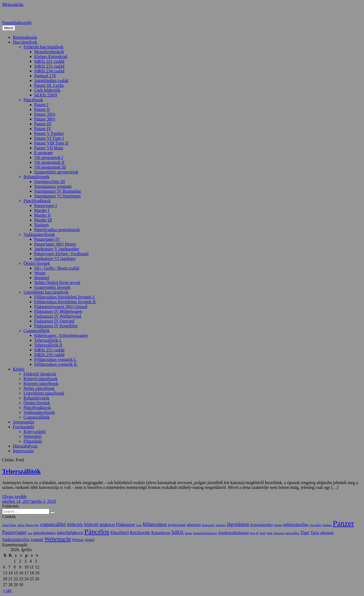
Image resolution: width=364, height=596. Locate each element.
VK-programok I (49, 157)
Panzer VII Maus (49, 148)
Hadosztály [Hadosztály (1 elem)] (208, 525)
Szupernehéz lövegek (52, 287)
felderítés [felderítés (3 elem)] (75, 525)
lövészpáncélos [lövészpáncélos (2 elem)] (261, 525)
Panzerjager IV (47, 239)
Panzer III (43, 124)
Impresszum (23, 451)
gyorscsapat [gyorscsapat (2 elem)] (177, 525)
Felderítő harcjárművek (44, 47)
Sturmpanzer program (53, 186)
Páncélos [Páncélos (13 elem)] (97, 532)
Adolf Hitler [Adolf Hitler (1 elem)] (9, 525)
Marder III (43, 220)
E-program (43, 153)
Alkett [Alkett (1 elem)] (21, 525)
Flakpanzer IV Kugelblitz (56, 326)
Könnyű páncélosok (41, 379)
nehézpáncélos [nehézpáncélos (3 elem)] (296, 525)
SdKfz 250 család (49, 355)
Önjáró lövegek (37, 263)
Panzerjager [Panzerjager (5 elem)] (14, 532)
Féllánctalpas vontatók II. (56, 364)
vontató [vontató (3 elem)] (37, 539)
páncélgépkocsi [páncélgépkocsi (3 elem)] (70, 533)
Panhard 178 (45, 76)
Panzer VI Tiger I (49, 138)
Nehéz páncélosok (39, 388)
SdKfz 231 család (49, 66)
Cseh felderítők (47, 90)
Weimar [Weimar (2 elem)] (78, 540)
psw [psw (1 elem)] (30, 533)
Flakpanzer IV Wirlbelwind (58, 316)
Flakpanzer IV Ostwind (54, 321)
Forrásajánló (24, 427)
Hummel (42, 278)
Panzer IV (43, 129)
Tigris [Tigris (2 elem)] (315, 533)
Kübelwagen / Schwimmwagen (61, 335)
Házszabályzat (25, 446)
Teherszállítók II (48, 345)
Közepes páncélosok (41, 383)
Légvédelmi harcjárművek (46, 292)
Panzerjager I (46, 206)
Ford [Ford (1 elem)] (139, 525)
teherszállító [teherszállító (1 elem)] (292, 533)
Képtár (19, 369)
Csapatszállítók (37, 331)
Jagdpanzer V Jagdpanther (57, 249)
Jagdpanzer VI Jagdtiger (55, 258)
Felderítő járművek (40, 374)
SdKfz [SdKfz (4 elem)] (178, 532)
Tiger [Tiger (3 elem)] (305, 533)
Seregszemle (24, 422)
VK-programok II (49, 162)
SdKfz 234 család (49, 71)
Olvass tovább (14, 496)
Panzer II (42, 109)
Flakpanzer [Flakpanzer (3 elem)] (126, 525)
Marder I (42, 210)
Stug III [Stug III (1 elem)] (254, 533)
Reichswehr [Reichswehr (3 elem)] (140, 533)
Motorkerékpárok (49, 52)
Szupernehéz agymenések (56, 172)
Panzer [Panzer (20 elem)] (343, 523)
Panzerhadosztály (17, 23)
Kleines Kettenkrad (51, 57)
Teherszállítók (21, 471)
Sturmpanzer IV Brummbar (58, 191)
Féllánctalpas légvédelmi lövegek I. (64, 297)
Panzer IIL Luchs (49, 85)
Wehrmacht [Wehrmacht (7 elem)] (58, 539)
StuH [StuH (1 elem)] (263, 533)
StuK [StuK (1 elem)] (269, 533)
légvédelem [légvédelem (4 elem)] (238, 524)
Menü (9, 28)
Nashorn (41, 225)
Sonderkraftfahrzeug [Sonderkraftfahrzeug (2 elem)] (234, 533)
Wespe (40, 273)
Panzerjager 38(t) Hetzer (55, 244)
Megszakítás (13, 4)
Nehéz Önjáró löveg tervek (57, 283)
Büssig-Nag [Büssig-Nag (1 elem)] (32, 525)
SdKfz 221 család (49, 61)
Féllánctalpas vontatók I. (55, 359)
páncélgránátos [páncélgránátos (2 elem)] (45, 533)
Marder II (42, 215)
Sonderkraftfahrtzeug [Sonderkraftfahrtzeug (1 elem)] (205, 533)
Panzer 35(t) (45, 114)
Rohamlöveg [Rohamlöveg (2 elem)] (161, 533)
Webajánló (33, 436)
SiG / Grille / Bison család (57, 268)
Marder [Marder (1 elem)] (278, 525)
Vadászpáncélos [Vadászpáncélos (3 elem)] (16, 539)
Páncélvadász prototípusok (57, 230)
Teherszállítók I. (48, 340)
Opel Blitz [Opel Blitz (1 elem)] (315, 525)
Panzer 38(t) (45, 119)
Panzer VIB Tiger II (51, 143)
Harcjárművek (25, 42)
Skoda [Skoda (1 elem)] (188, 533)
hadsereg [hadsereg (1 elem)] (221, 525)
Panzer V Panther (49, 133)
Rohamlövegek (36, 177)
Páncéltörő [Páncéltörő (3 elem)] (120, 533)
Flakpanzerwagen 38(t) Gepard (61, 307)
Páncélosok (33, 100)
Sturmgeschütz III (50, 182)
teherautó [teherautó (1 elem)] (279, 533)
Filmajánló (33, 441)
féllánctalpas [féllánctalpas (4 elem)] (155, 524)
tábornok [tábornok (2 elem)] (327, 533)
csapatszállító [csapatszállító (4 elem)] (53, 524)
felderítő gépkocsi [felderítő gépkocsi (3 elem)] (99, 525)
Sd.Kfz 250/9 (46, 95)
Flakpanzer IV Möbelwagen (58, 311)
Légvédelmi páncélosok (44, 393)
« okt (7, 591)
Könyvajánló (35, 432)
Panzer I (41, 105)
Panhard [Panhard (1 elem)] (327, 525)
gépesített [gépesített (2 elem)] (194, 525)
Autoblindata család (51, 81)
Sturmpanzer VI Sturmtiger (58, 196)
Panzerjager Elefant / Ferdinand (61, 254)
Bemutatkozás (25, 37)
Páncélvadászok (37, 201)
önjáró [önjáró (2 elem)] (90, 540)
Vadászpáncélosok (39, 234)
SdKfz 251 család (49, 350)
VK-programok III (50, 167)
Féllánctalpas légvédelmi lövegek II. (65, 302)
